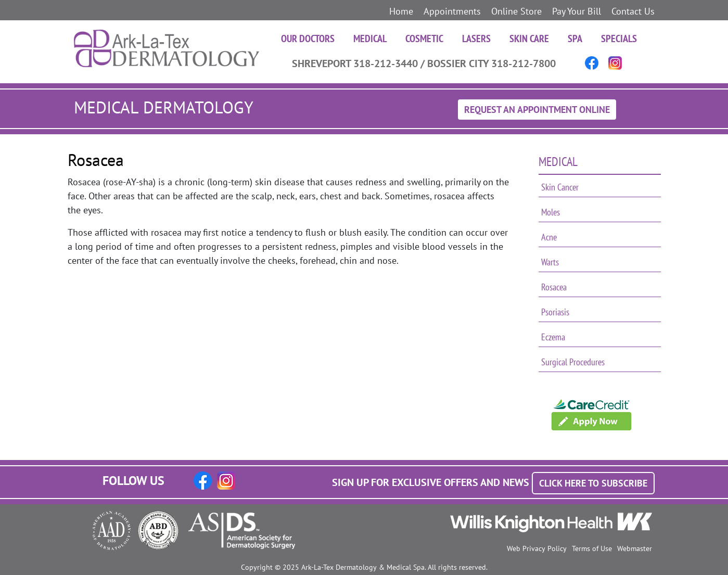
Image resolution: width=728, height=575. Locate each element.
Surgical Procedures (573, 362)
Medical (370, 39)
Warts (550, 262)
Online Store (516, 11)
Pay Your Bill (577, 11)
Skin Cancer (560, 187)
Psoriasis (555, 312)
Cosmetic (424, 39)
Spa (575, 39)
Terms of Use (592, 548)
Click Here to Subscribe (593, 483)
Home (401, 11)
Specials (619, 39)
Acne (549, 237)
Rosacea (554, 287)
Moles (551, 212)
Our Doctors (308, 39)
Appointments (452, 11)
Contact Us (633, 11)
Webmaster (635, 548)
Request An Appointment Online (537, 110)
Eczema (553, 337)
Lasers (476, 39)
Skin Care (529, 39)
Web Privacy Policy (537, 548)
